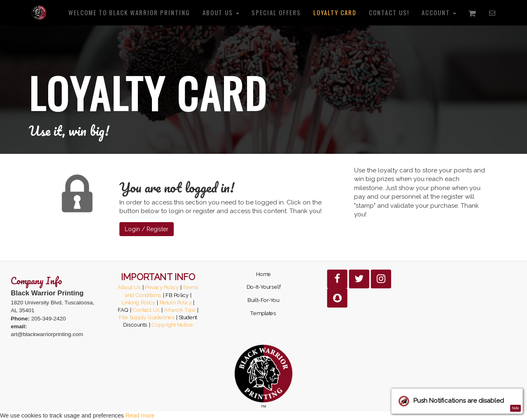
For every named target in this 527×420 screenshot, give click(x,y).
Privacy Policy (162, 287)
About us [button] (221, 12)
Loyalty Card (335, 12)
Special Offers (276, 12)
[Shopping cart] (473, 13)
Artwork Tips (180, 310)
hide (515, 408)
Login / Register (147, 229)
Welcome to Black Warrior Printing (129, 12)
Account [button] (439, 12)
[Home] (39, 12)
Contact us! (389, 12)
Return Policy (176, 302)
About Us (129, 287)
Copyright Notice (172, 325)
